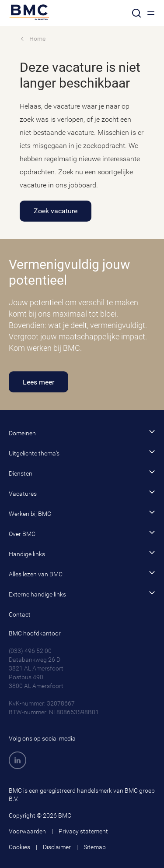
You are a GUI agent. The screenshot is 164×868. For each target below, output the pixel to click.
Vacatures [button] (82, 493)
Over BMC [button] (82, 533)
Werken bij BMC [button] (82, 513)
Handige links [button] (82, 553)
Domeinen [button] (82, 432)
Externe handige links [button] (82, 594)
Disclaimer (57, 847)
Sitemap (95, 847)
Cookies (19, 847)
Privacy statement (83, 831)
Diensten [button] (82, 473)
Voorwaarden (27, 831)
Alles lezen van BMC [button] (82, 573)
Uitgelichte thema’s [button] (82, 453)
